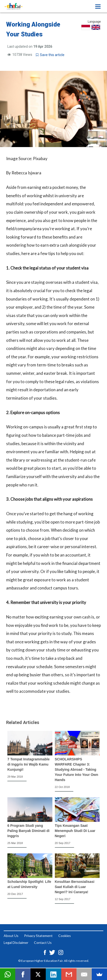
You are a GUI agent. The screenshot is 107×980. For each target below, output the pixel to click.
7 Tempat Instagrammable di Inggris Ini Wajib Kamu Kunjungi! (29, 764)
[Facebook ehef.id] (45, 952)
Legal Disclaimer (16, 942)
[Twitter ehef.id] (53, 952)
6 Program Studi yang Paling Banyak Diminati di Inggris (28, 831)
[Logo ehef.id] (14, 6)
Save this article (50, 55)
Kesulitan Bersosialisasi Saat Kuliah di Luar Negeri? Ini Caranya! (75, 887)
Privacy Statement (38, 936)
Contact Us (43, 942)
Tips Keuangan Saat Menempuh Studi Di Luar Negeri (75, 831)
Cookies (65, 936)
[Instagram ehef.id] (61, 952)
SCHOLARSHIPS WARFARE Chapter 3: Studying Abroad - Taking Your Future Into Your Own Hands (77, 769)
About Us (11, 936)
